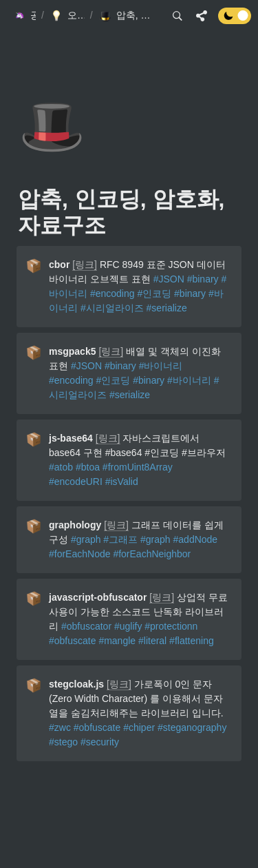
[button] (24, 16)
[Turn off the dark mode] (235, 21)
